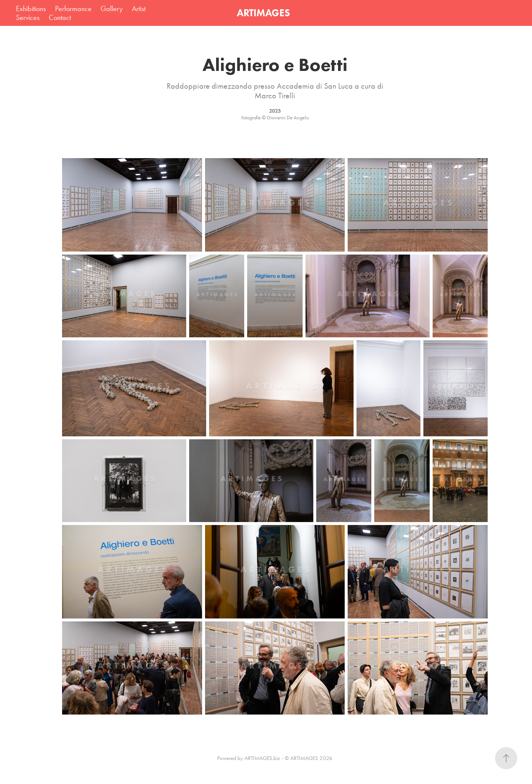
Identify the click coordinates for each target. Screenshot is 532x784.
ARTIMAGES (263, 13)
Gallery (112, 8)
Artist (139, 8)
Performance (73, 8)
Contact (60, 17)
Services (28, 17)
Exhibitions (31, 8)
